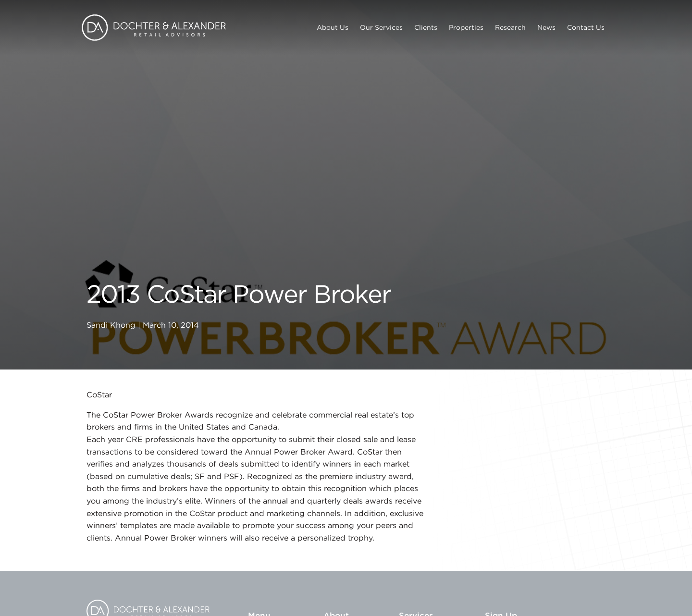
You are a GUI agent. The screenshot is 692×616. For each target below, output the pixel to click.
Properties (466, 27)
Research (510, 27)
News (546, 27)
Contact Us (586, 27)
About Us (333, 27)
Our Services (381, 27)
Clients (426, 27)
